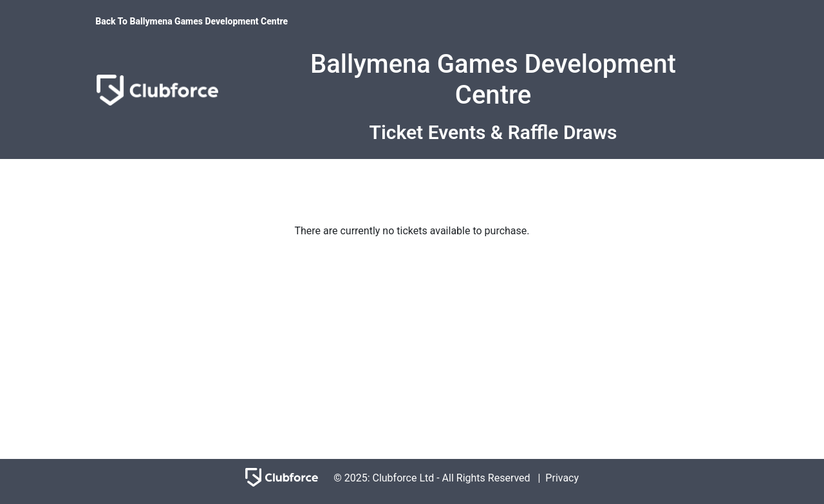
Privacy (562, 478)
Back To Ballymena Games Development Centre (192, 21)
